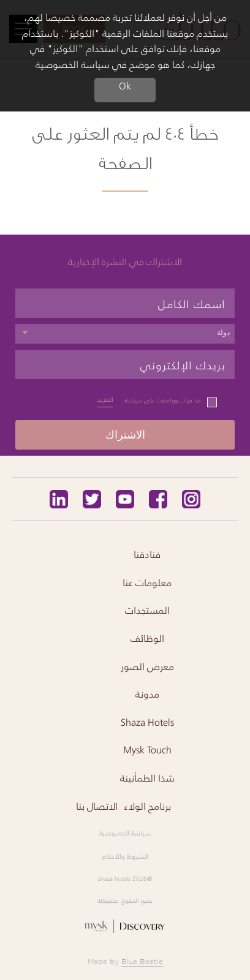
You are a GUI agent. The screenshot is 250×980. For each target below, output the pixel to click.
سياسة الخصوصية (125, 833)
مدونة (147, 694)
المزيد (105, 400)
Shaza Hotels (147, 722)
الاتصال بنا (97, 806)
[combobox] (125, 334)
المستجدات (147, 610)
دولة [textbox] (223, 333)
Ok (125, 86)
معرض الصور (147, 666)
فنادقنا (147, 554)
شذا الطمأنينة (147, 778)
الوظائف (147, 638)
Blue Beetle (142, 961)
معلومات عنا (147, 582)
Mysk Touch (147, 750)
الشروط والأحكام (125, 856)
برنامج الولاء (147, 806)
